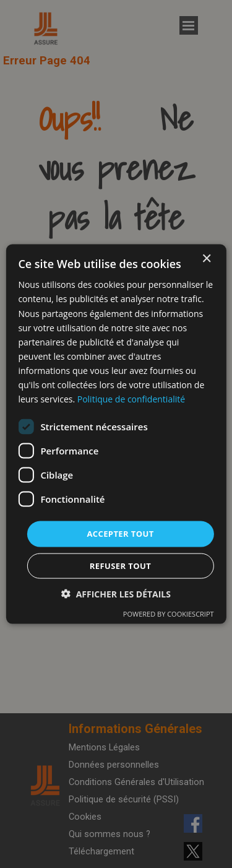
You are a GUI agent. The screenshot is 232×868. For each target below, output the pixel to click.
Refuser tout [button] (120, 565)
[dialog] (116, 434)
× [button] (206, 259)
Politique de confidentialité (131, 399)
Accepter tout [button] (120, 534)
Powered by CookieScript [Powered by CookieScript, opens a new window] (169, 613)
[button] (116, 593)
